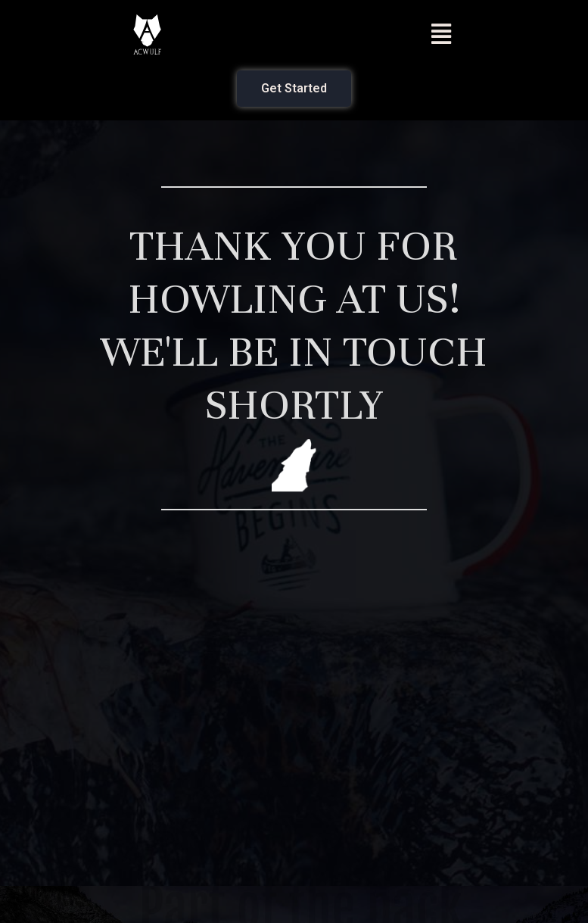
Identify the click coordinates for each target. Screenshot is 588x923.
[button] (441, 35)
